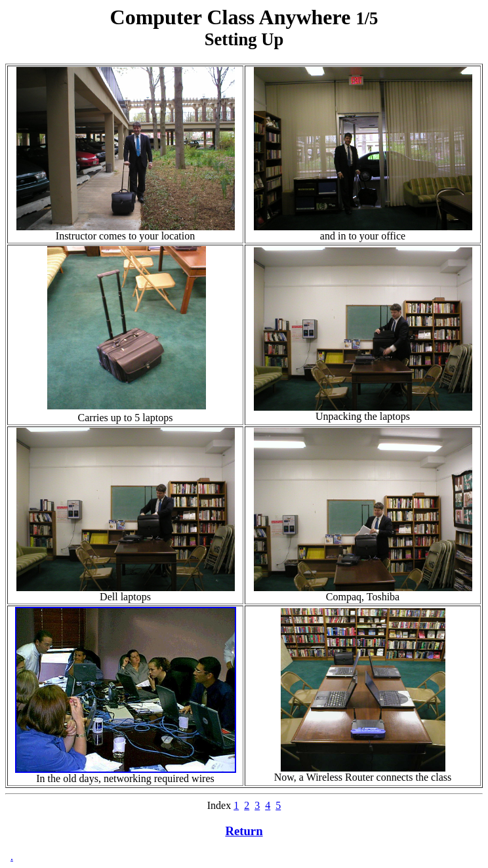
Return (244, 831)
